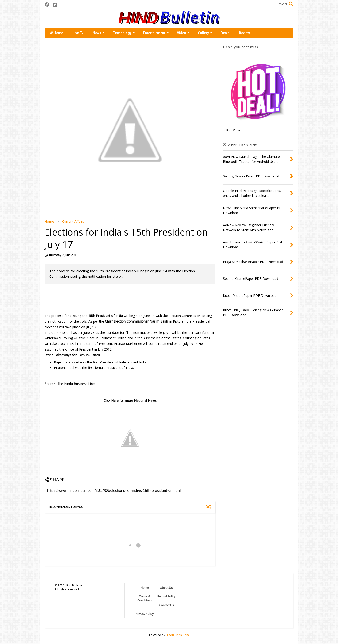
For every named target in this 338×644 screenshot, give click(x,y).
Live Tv (78, 33)
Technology (124, 33)
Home (56, 33)
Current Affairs (73, 221)
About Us (166, 588)
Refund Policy (166, 596)
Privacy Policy (145, 614)
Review (244, 33)
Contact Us (166, 605)
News (99, 33)
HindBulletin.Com (177, 635)
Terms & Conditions (145, 598)
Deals (225, 33)
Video (183, 33)
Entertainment (156, 33)
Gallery (205, 33)
